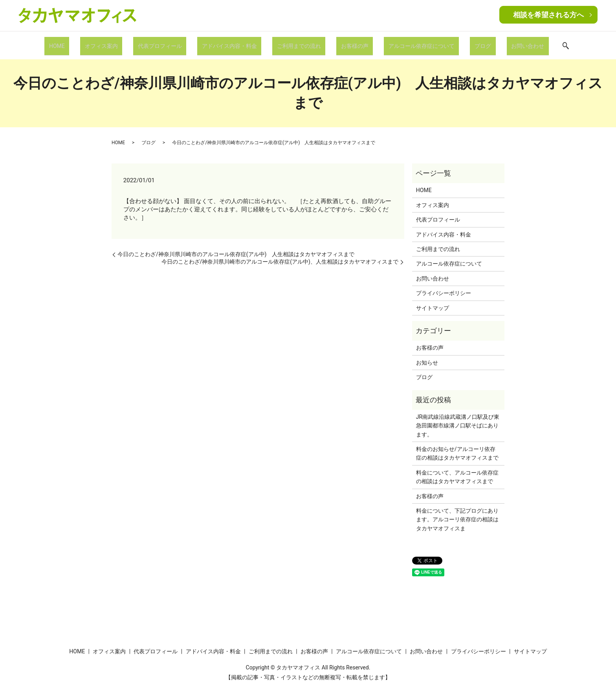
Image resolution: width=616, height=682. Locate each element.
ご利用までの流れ (299, 42)
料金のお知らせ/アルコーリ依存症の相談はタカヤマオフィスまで (457, 447)
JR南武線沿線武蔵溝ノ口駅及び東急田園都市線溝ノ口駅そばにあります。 (458, 420)
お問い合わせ (500, 42)
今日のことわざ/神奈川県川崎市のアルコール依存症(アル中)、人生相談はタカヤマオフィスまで (280, 256)
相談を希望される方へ (548, 15)
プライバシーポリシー (444, 287)
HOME (84, 42)
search (535, 43)
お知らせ (427, 356)
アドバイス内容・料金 (236, 42)
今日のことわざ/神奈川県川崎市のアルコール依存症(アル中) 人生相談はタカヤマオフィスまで (236, 248)
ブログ (462, 42)
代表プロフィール (174, 42)
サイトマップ (433, 302)
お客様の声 (348, 42)
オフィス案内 (122, 42)
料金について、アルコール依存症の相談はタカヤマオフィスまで (457, 471)
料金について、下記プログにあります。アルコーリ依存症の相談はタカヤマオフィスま (457, 514)
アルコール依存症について (408, 42)
